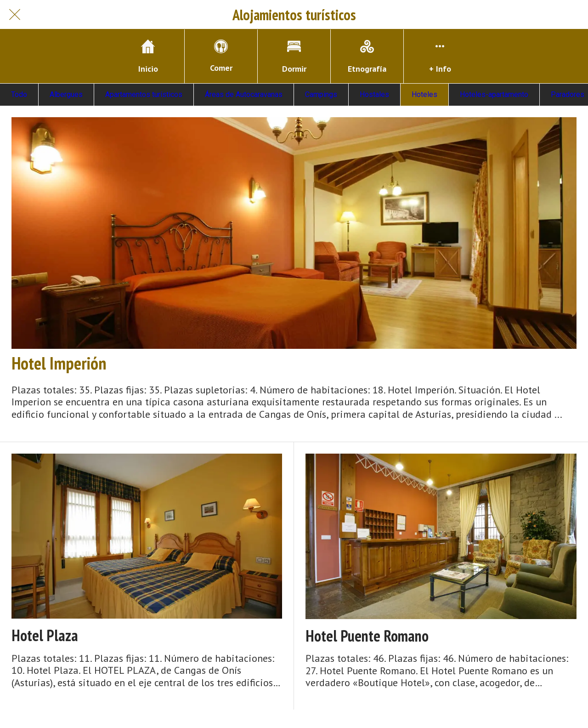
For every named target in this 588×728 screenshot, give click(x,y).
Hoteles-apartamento (494, 94)
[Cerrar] (15, 15)
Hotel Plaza (45, 635)
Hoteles (424, 94)
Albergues (66, 94)
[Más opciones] (440, 56)
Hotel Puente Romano (367, 636)
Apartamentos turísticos (144, 94)
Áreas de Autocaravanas (244, 94)
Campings (321, 94)
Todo (19, 94)
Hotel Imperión (59, 363)
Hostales (374, 94)
